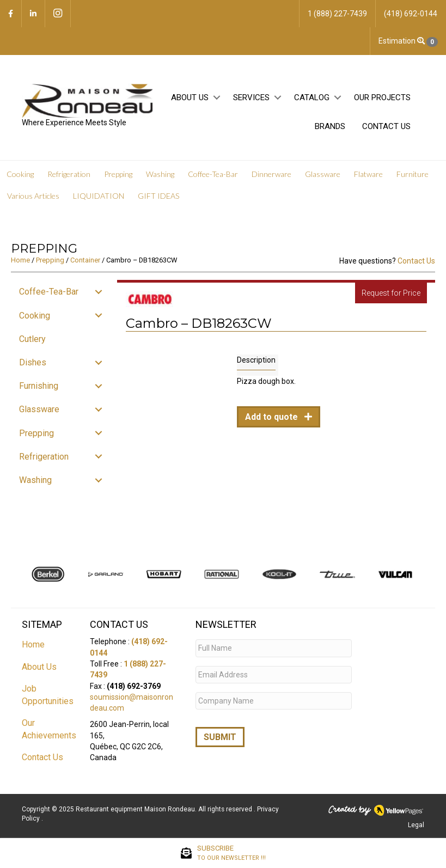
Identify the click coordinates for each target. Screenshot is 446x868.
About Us (190, 97)
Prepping (118, 174)
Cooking (20, 174)
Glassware (323, 174)
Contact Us (386, 126)
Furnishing (39, 386)
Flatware (368, 174)
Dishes (33, 362)
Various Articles (33, 196)
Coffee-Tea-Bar (213, 174)
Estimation (408, 41)
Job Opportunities (48, 695)
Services (251, 97)
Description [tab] (256, 360)
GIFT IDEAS (158, 196)
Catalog (312, 97)
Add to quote (273, 417)
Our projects (382, 97)
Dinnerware (271, 174)
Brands (330, 126)
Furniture (413, 174)
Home (20, 260)
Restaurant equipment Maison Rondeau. (136, 809)
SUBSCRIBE (231, 853)
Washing (160, 174)
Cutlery (32, 339)
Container (85, 260)
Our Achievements (49, 729)
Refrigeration (69, 174)
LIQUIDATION (99, 196)
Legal (416, 825)
